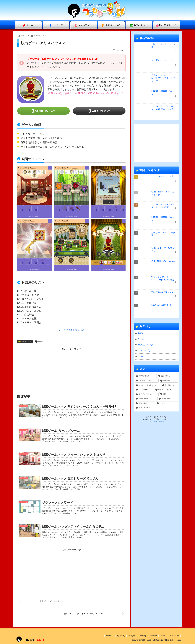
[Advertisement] (71, 370)
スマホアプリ (25, 342)
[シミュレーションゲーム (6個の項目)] (147, 385)
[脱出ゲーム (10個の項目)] (169, 381)
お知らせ (142, 333)
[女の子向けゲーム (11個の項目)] (147, 381)
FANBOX (110, 635)
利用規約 (161, 422)
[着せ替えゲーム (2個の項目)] (146, 399)
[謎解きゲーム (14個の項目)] (168, 376)
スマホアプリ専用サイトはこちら (71, 330)
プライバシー (153, 422)
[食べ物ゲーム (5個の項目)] (169, 385)
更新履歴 (153, 635)
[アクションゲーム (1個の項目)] (156, 408)
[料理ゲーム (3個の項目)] (169, 394)
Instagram (132, 635)
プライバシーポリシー (170, 635)
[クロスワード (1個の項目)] (167, 403)
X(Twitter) (121, 635)
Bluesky (143, 635)
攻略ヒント (143, 356)
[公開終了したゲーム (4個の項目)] (166, 390)
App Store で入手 (101, 111)
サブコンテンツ (145, 345)
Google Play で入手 (45, 111)
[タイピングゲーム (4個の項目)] (147, 394)
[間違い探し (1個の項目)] (145, 403)
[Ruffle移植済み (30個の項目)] (146, 376)
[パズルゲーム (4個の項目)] (144, 390)
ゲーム (141, 339)
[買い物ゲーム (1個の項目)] (168, 399)
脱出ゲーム (41, 342)
